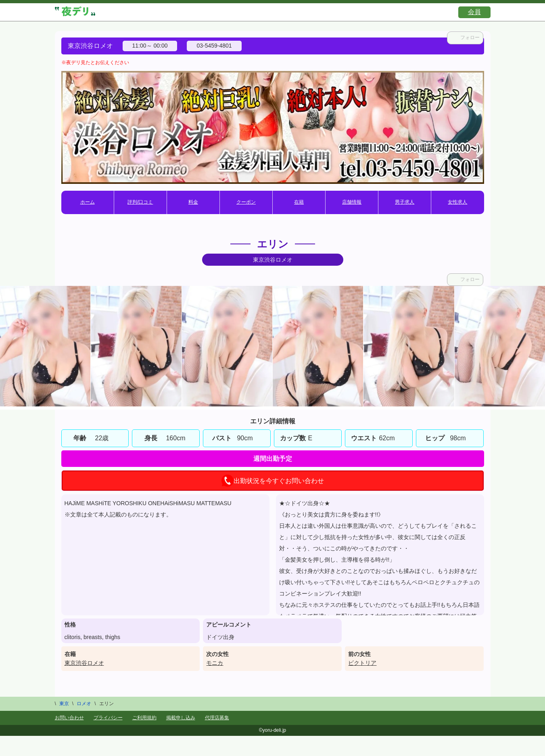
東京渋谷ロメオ (84, 663)
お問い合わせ (69, 718)
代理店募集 (217, 718)
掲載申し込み (181, 718)
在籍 (299, 202)
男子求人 (405, 202)
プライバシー (108, 718)
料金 (193, 202)
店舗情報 (352, 202)
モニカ (215, 663)
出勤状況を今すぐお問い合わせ (273, 481)
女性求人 (457, 202)
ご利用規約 (144, 718)
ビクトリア (362, 663)
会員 (474, 12)
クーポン (246, 202)
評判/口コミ (140, 202)
